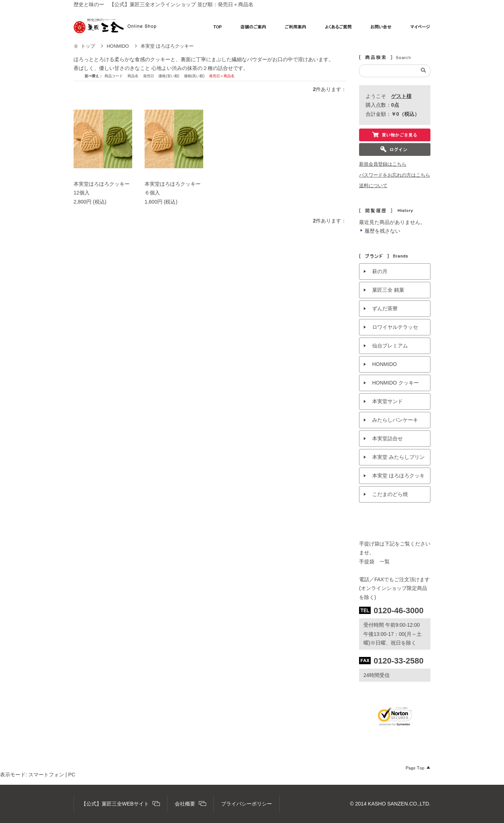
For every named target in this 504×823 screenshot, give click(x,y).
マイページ (420, 29)
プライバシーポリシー (247, 804)
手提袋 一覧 (374, 562)
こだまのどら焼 (390, 494)
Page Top (418, 768)
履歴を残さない (382, 231)
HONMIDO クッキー (395, 383)
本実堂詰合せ (387, 438)
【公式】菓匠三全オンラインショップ (115, 26)
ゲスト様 (401, 96)
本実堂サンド (387, 401)
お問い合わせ (381, 29)
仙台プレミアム (390, 346)
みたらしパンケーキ (395, 420)
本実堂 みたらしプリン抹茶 (398, 460)
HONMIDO (385, 364)
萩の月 (380, 271)
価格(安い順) (169, 76)
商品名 (133, 76)
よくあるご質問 (338, 29)
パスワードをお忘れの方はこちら (395, 175)
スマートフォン (46, 775)
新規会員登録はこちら (383, 164)
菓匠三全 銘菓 (388, 290)
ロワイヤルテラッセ (395, 327)
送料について (373, 186)
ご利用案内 (296, 29)
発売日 (149, 76)
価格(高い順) (195, 76)
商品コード (114, 76)
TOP (218, 29)
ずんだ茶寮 (385, 308)
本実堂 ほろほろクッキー (398, 478)
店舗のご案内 (253, 29)
